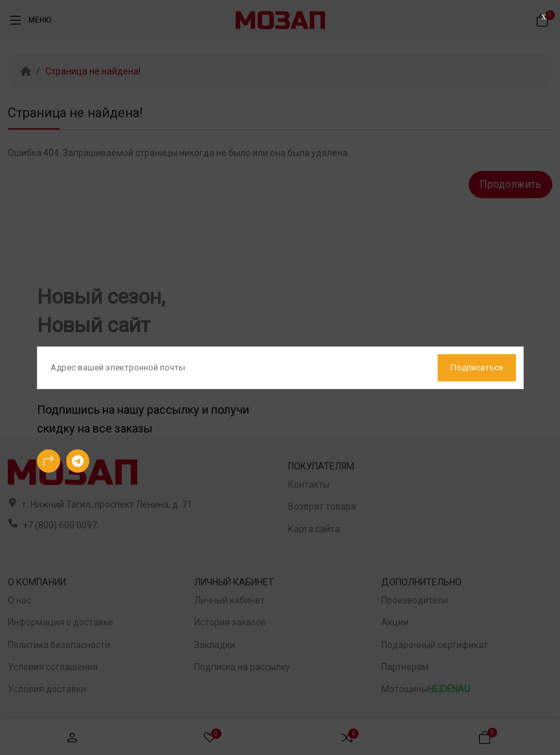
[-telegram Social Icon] (78, 461)
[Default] (280, 368)
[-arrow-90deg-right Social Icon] (49, 461)
